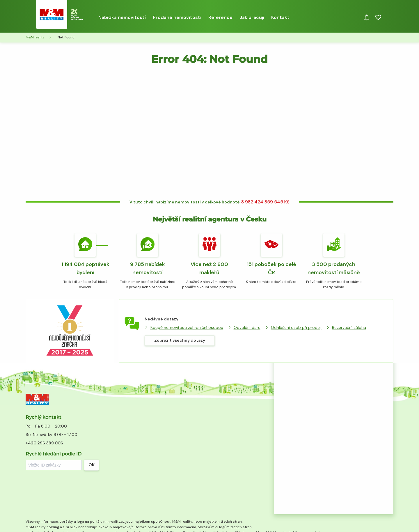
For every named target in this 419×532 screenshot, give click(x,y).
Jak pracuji (252, 17)
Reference (220, 17)
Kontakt (280, 17)
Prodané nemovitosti (177, 17)
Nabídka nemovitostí (122, 17)
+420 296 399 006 (44, 443)
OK (92, 465)
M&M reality (35, 37)
